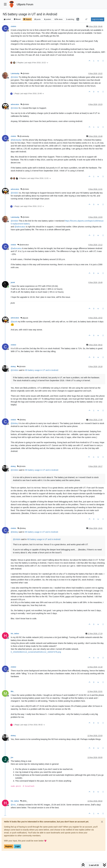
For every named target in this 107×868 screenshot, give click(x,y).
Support (27, 19)
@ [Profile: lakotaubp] (16, 140)
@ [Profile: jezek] (14, 322)
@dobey (22, 420)
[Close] (102, 822)
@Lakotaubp (23, 136)
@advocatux (23, 245)
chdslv (13, 26)
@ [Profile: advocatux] (20, 227)
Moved (17, 19)
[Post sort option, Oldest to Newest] (86, 19)
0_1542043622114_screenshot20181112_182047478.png (36, 652)
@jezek (24, 318)
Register (9, 846)
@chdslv (25, 74)
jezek (13, 282)
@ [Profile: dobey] (14, 423)
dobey (13, 367)
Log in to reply (98, 19)
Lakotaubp (15, 74)
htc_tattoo (15, 634)
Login (17, 846)
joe (12, 757)
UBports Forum (25, 4)
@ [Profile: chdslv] (14, 77)
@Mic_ (24, 801)
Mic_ (13, 691)
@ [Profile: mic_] (14, 805)
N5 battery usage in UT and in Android (41, 370)
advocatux (15, 104)
